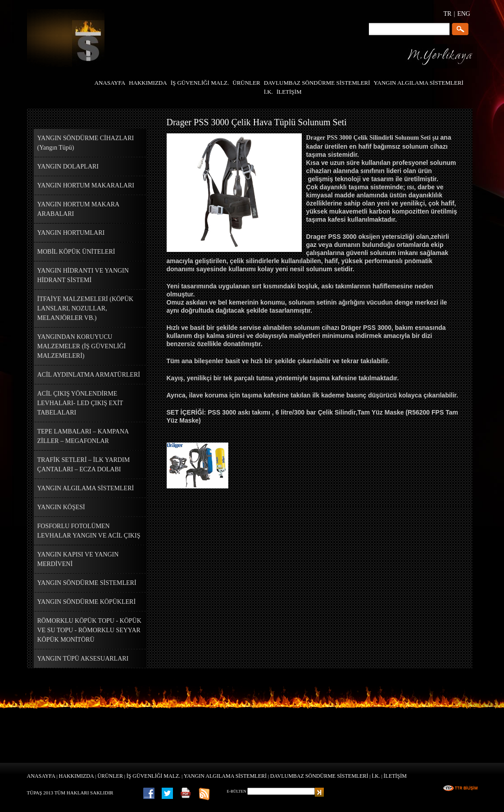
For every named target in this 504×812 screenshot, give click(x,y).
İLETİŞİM (395, 776)
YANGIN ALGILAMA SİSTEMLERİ (225, 776)
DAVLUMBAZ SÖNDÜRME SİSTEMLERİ (319, 776)
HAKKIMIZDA (77, 776)
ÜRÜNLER (110, 776)
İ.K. (376, 776)
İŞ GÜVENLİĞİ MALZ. (154, 776)
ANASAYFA (41, 776)
